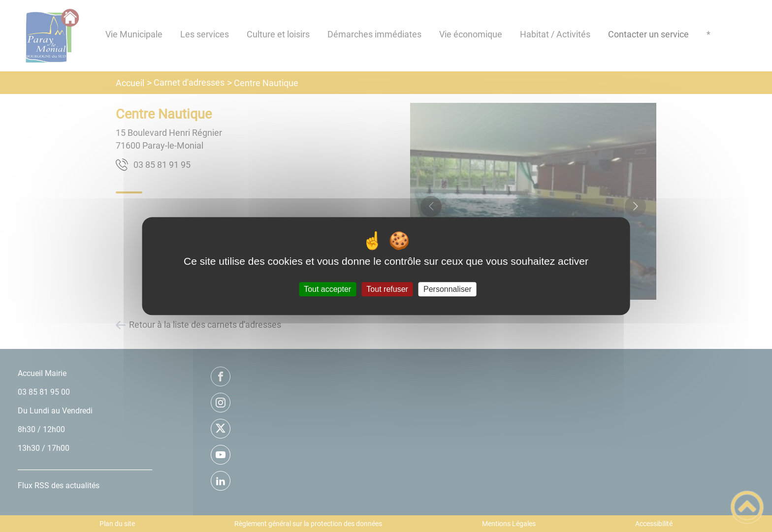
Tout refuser (387, 289)
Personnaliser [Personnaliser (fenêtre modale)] (448, 289)
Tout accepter (327, 289)
